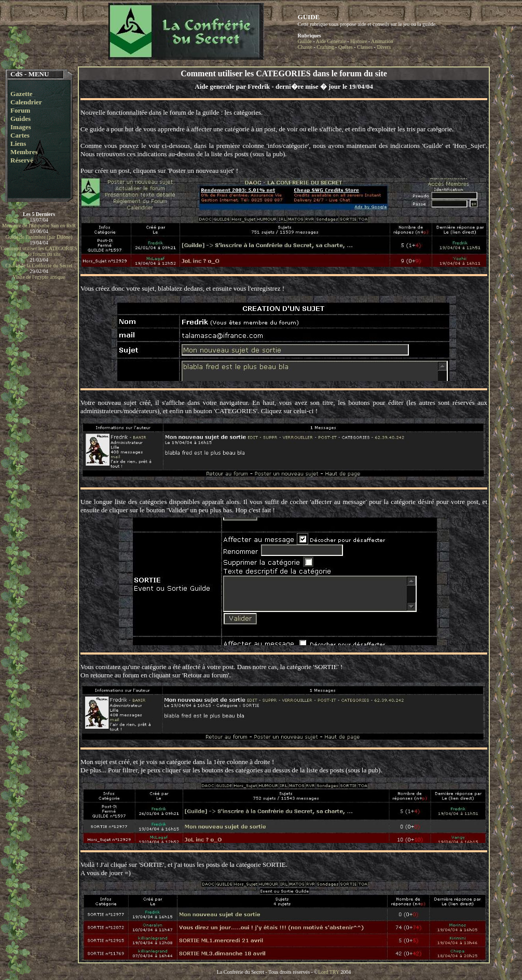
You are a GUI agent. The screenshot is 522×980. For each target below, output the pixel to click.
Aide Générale (331, 41)
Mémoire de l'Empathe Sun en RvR (39, 226)
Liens (18, 144)
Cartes (20, 135)
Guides (20, 119)
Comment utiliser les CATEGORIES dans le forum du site (39, 251)
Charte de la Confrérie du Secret (39, 266)
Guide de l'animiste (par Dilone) (39, 237)
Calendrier (26, 102)
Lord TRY (329, 972)
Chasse (305, 47)
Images (21, 127)
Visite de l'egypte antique (39, 277)
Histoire (359, 41)
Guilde (305, 41)
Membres (24, 152)
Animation (382, 41)
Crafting (325, 47)
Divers (384, 47)
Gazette (22, 94)
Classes (365, 47)
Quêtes (346, 47)
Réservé (22, 160)
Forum (20, 110)
